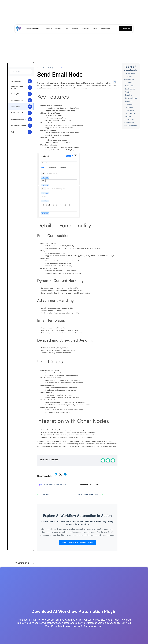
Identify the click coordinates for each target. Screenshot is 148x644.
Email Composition (130, 84)
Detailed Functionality (129, 78)
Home (39, 68)
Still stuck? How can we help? (53, 485)
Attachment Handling (131, 100)
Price (66, 29)
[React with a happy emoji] (103, 460)
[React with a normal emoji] (108, 460)
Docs (45, 68)
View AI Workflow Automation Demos (77, 542)
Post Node (43, 494)
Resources (75, 29)
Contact (95, 29)
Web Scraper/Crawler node (91, 494)
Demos (49, 29)
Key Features (131, 74)
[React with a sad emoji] (113, 460)
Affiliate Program (105, 29)
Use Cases (86, 29)
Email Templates (129, 106)
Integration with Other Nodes (130, 124)
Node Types (52, 68)
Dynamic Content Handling (130, 92)
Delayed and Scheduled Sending (131, 113)
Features (58, 29)
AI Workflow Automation (31, 29)
